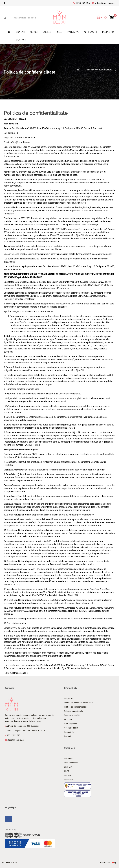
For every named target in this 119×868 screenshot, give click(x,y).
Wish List (68, 767)
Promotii (91, 32)
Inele (59, 32)
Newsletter (69, 780)
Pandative (73, 32)
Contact (21, 40)
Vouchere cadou (71, 728)
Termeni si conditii (72, 715)
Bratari (21, 32)
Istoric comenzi (71, 763)
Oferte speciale (71, 724)
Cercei (34, 32)
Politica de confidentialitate (99, 70)
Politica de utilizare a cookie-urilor (79, 703)
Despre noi (108, 32)
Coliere (47, 32)
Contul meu (69, 759)
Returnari (68, 775)
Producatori (69, 720)
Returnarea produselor (74, 711)
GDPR (67, 771)
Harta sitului (69, 732)
